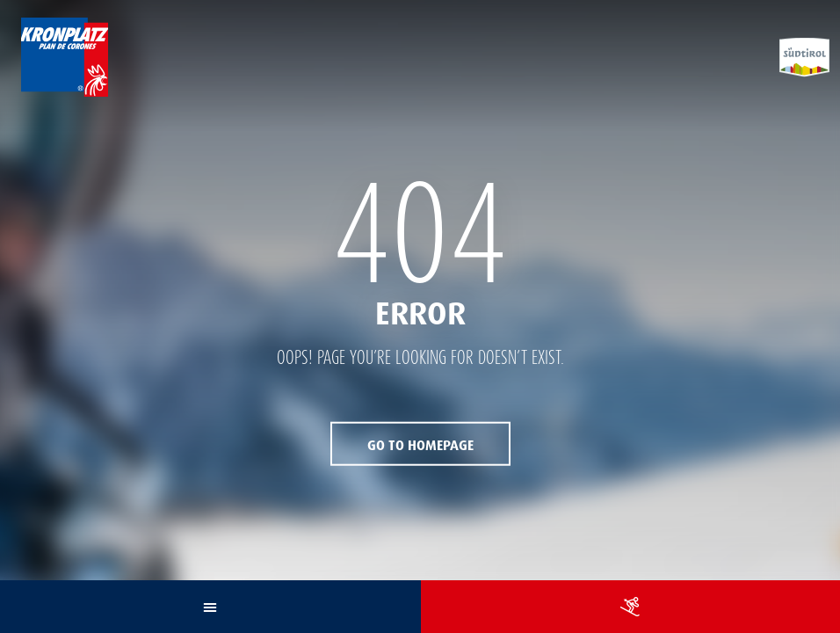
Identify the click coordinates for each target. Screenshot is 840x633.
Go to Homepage (420, 444)
